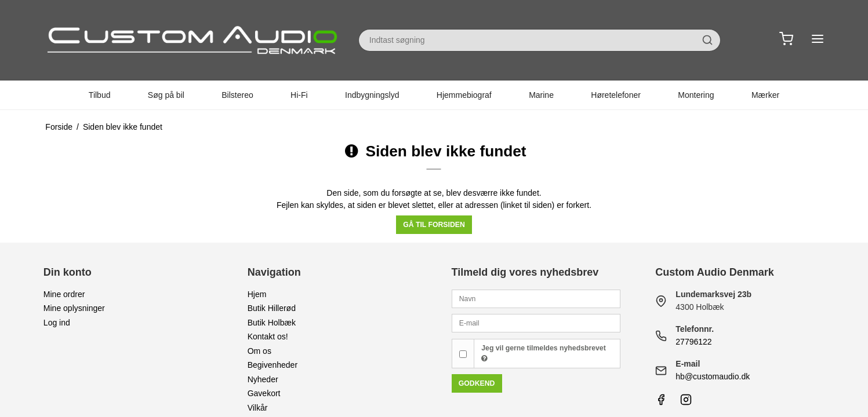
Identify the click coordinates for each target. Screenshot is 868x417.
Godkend (477, 383)
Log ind (57, 323)
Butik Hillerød (272, 308)
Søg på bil (166, 95)
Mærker (765, 95)
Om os (259, 351)
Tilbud (100, 95)
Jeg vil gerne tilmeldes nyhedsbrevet (543, 353)
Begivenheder (273, 365)
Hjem (257, 294)
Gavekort (264, 393)
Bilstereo (237, 95)
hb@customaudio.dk (713, 376)
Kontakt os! (268, 336)
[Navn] (536, 298)
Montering (696, 95)
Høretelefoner (616, 95)
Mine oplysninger (74, 308)
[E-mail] (536, 323)
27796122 (693, 342)
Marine (541, 95)
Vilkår (258, 408)
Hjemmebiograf (464, 95)
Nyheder (263, 379)
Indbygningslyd (372, 95)
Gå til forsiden (434, 225)
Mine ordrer (64, 294)
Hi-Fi (299, 95)
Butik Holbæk (272, 323)
